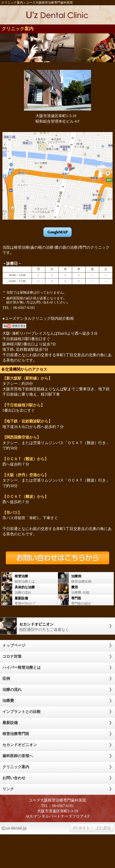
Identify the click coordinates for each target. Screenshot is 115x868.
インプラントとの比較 (22, 712)
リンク (8, 789)
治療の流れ (27, 589)
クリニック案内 (12, 3)
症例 (6, 678)
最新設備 (10, 723)
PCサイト (81, 828)
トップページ (14, 645)
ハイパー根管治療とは (22, 667)
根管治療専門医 (16, 734)
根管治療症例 (83, 578)
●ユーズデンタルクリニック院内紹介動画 (38, 318)
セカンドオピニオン (20, 745)
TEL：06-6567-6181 (57, 806)
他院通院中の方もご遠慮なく (55, 626)
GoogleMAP (57, 232)
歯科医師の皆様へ (18, 756)
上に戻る (103, 828)
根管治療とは (27, 578)
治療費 (8, 701)
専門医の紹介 (83, 600)
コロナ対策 (12, 656)
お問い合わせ (14, 778)
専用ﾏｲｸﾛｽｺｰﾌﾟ (27, 600)
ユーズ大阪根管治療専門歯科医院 (49, 3)
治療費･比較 (83, 589)
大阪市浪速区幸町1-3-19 (58, 811)
